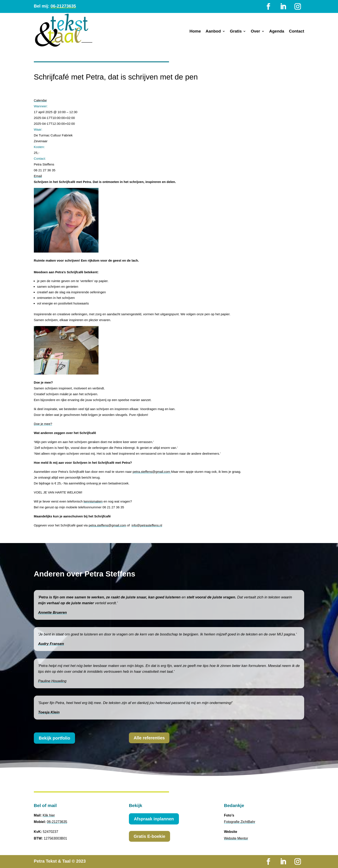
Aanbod (213, 32)
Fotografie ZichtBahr (240, 822)
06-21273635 (63, 6)
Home (195, 32)
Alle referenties (149, 738)
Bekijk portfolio (55, 738)
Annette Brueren (52, 613)
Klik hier (49, 815)
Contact (297, 32)
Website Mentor (236, 838)
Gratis (236, 32)
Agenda (277, 32)
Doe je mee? (43, 424)
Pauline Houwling (52, 681)
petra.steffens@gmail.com (152, 472)
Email (38, 176)
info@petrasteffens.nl (147, 525)
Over (255, 32)
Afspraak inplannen (154, 819)
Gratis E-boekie (149, 836)
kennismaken (93, 501)
